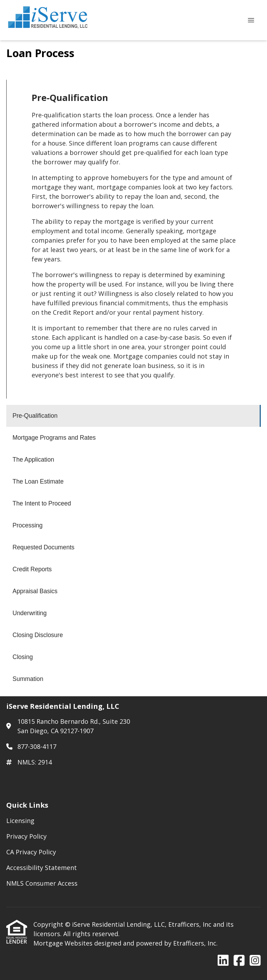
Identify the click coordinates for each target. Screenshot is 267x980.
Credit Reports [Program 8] (32, 569)
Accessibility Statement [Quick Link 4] (42, 868)
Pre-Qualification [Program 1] (35, 416)
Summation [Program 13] (28, 679)
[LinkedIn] (223, 961)
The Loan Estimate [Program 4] (38, 481)
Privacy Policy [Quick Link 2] (26, 836)
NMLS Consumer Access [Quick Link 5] (42, 883)
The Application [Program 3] (33, 460)
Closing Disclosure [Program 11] (38, 635)
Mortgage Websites (64, 943)
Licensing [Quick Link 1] (20, 821)
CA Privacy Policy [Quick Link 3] (31, 852)
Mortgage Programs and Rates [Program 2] (54, 438)
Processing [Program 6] (28, 525)
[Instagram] (255, 961)
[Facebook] (239, 961)
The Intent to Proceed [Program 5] (42, 503)
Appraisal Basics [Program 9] (35, 591)
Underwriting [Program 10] (30, 613)
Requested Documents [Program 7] (43, 547)
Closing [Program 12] (23, 657)
